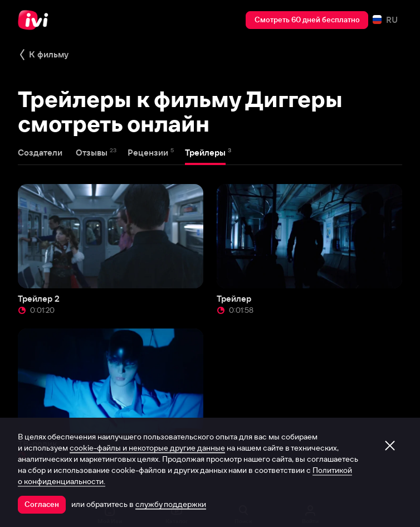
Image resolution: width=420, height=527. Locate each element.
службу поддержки (171, 504)
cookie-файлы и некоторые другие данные (147, 448)
